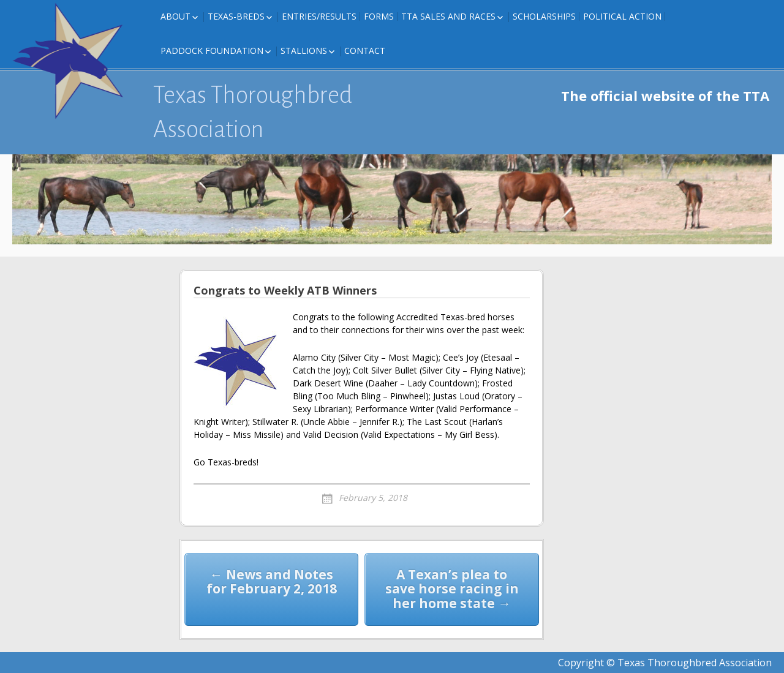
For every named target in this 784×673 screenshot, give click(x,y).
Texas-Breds (236, 16)
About (175, 16)
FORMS (379, 16)
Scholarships (544, 16)
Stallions (304, 51)
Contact (365, 51)
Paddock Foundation (212, 51)
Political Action (622, 16)
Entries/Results (319, 16)
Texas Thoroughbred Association (253, 112)
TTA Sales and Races (448, 16)
